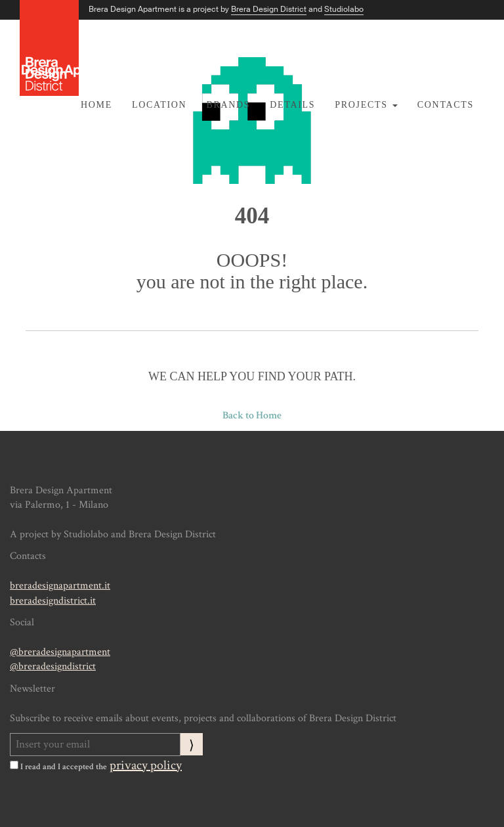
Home (96, 105)
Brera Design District (269, 9)
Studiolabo (344, 9)
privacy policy (146, 765)
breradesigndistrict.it (53, 601)
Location (159, 105)
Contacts (446, 105)
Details (292, 105)
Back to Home (252, 415)
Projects (366, 105)
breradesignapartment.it (60, 586)
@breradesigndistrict (53, 666)
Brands (228, 105)
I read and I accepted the (58, 767)
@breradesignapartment (60, 652)
